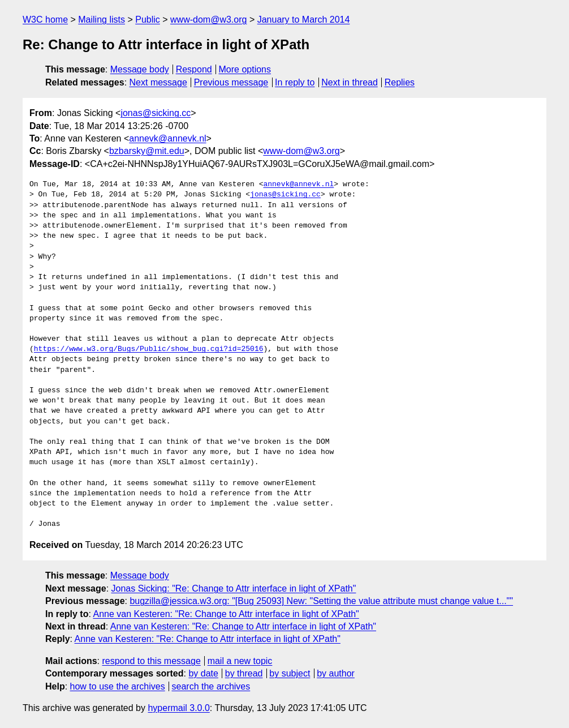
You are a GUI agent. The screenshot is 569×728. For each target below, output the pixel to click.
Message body (140, 69)
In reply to (295, 82)
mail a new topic (240, 661)
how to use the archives (118, 686)
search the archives (211, 686)
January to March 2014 (304, 20)
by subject (290, 673)
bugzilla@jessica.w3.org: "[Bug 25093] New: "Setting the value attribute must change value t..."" (321, 601)
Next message (158, 82)
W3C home (45, 20)
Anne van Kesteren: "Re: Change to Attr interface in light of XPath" (226, 614)
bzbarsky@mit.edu (147, 151)
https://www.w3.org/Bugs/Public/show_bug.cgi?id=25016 (149, 349)
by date (203, 673)
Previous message (231, 82)
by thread (244, 673)
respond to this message (151, 661)
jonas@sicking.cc (156, 113)
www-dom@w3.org (208, 20)
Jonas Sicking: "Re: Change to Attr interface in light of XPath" (234, 588)
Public (148, 20)
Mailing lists (102, 20)
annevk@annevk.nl (167, 138)
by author (336, 673)
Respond (194, 69)
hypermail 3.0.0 (178, 708)
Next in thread (350, 82)
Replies (400, 82)
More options (245, 69)
